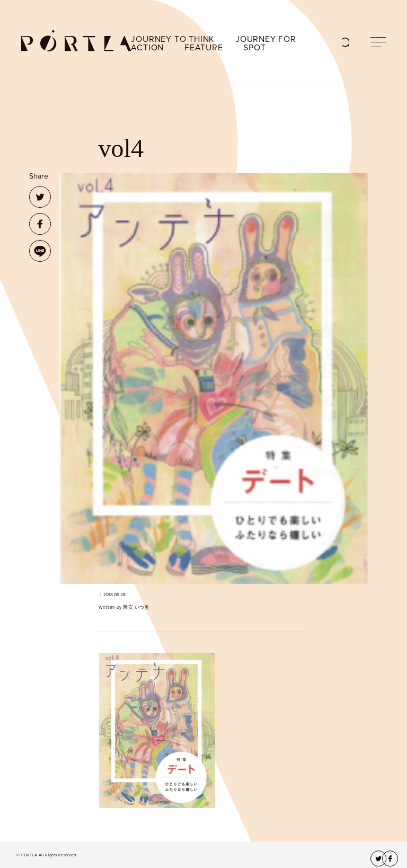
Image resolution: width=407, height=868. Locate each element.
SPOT (254, 48)
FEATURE (204, 48)
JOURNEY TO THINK (173, 39)
